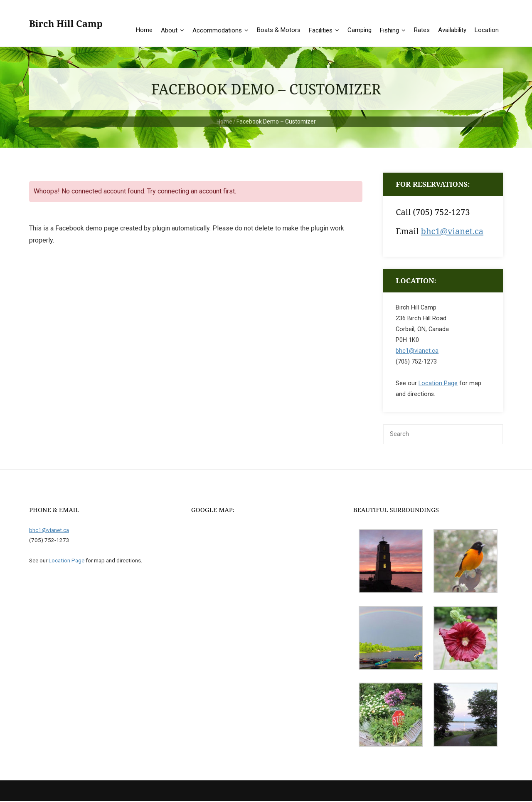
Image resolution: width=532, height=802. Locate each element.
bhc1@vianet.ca (452, 232)
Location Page (438, 384)
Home (224, 122)
